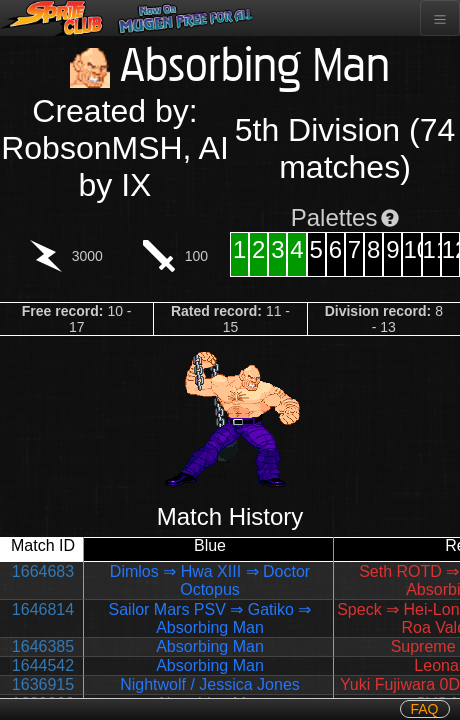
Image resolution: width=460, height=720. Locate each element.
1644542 (43, 665)
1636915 (43, 684)
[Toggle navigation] (440, 18)
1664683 (43, 571)
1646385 (43, 646)
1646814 (43, 609)
